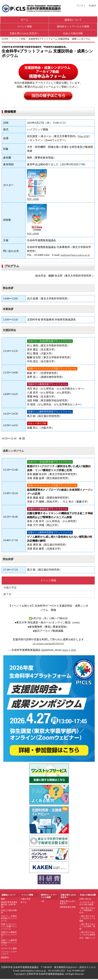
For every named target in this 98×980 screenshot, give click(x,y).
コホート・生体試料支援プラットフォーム (9, 919)
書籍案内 (5, 958)
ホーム (25, 20)
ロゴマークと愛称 (9, 949)
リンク (80, 6)
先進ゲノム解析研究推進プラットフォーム (9, 944)
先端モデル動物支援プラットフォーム (9, 936)
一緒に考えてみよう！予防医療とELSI (87, 911)
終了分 (7, 595)
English (92, 6)
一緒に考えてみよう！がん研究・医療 (87, 927)
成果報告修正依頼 (68, 908)
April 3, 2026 (69, 651)
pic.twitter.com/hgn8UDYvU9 (48, 644)
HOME (5, 40)
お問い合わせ (85, 900)
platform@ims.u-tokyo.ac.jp (76, 256)
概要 (3, 900)
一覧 (42, 902)
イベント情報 (24, 27)
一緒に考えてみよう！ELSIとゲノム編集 (87, 919)
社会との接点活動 (73, 34)
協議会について (73, 20)
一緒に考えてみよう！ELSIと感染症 (87, 934)
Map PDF (84, 137)
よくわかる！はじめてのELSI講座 (87, 904)
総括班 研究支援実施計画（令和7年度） (9, 906)
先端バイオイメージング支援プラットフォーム (9, 927)
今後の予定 (10, 589)
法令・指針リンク (87, 939)
